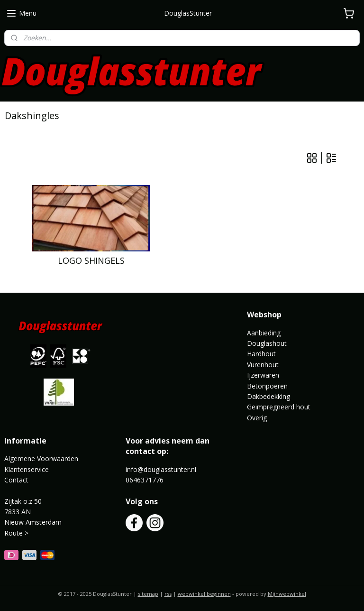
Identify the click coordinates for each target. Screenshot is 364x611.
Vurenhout (263, 365)
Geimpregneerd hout (279, 407)
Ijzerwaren (263, 375)
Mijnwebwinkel (287, 594)
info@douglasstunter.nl (161, 469)
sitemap (148, 594)
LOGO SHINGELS (91, 261)
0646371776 (145, 480)
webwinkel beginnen (204, 594)
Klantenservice (27, 469)
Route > (17, 533)
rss (168, 594)
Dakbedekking (268, 396)
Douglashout (267, 343)
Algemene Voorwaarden (41, 458)
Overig (257, 418)
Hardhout (261, 354)
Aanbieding (264, 333)
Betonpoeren (267, 386)
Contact (16, 480)
